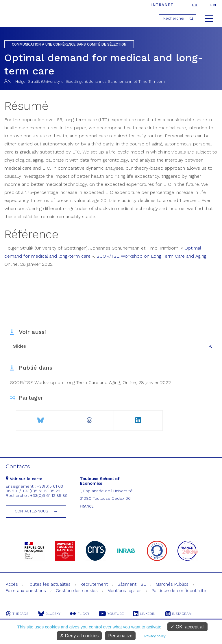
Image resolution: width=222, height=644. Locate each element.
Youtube (112, 614)
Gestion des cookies (77, 591)
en (213, 5)
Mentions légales (125, 591)
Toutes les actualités (49, 584)
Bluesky (49, 614)
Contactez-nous (32, 511)
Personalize (120, 636)
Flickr (80, 614)
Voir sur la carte (24, 479)
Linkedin (145, 614)
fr (195, 5)
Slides (20, 346)
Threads (17, 614)
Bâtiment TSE (132, 584)
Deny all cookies (79, 636)
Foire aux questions (26, 591)
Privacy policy (155, 636)
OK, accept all (187, 627)
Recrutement (94, 584)
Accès (12, 584)
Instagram (179, 614)
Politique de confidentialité (179, 591)
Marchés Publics (172, 584)
